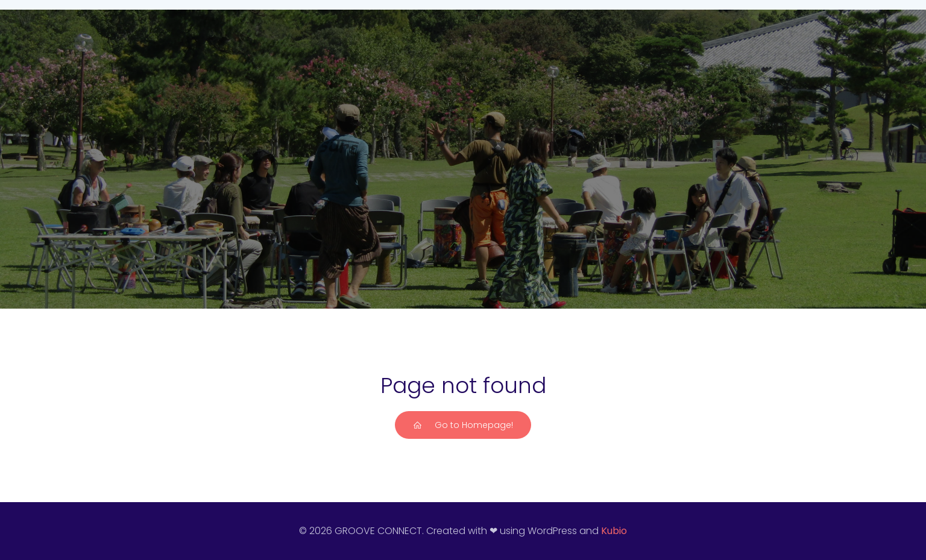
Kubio (614, 531)
